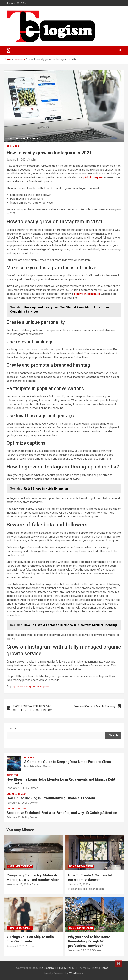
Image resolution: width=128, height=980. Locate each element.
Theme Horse (100, 968)
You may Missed (20, 830)
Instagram (43, 687)
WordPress (76, 973)
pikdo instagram (93, 177)
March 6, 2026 (33, 766)
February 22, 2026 (17, 817)
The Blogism (46, 968)
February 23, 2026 (17, 803)
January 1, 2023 (16, 946)
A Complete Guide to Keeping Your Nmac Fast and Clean (68, 762)
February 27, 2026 (17, 788)
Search (113, 735)
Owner (47, 766)
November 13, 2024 (18, 884)
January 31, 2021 (17, 160)
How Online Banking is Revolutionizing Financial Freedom (51, 798)
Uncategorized (16, 794)
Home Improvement (20, 866)
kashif (33, 160)
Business (13, 147)
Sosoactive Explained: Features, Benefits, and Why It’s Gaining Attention (62, 813)
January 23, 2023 (78, 884)
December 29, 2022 (80, 950)
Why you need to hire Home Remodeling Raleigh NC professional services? (89, 941)
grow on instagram (25, 687)
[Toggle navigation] (8, 50)
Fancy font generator (87, 294)
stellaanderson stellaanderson (86, 889)
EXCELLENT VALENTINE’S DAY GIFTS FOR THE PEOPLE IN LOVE (33, 708)
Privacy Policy (66, 968)
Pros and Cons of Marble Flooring (94, 706)
